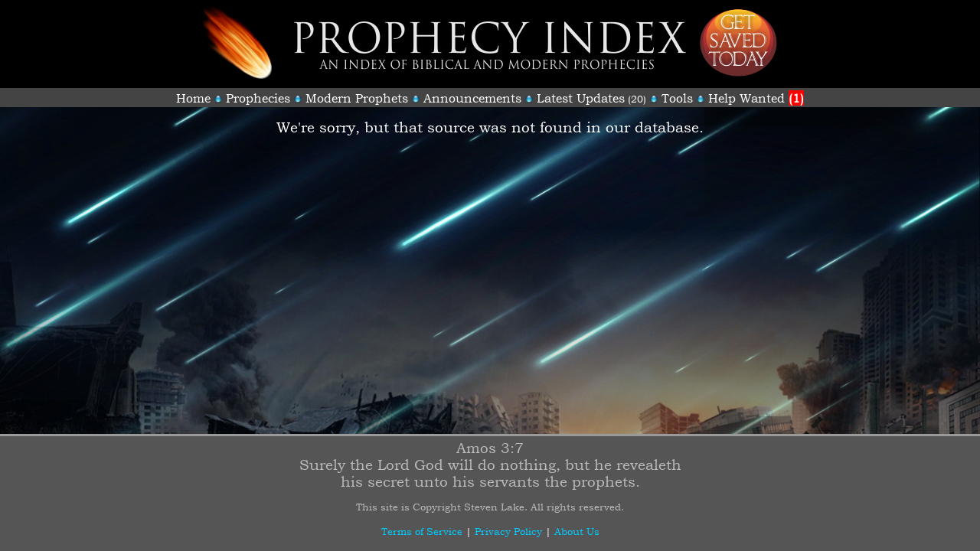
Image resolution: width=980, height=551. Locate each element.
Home (193, 98)
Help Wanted (756, 98)
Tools (677, 98)
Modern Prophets (357, 98)
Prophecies (258, 98)
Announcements (472, 98)
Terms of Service (422, 531)
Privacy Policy (508, 531)
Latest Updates (581, 98)
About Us (577, 531)
